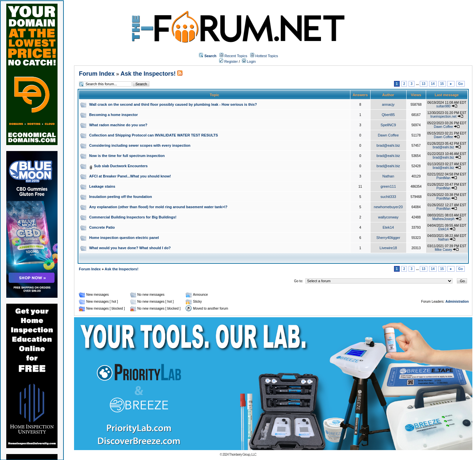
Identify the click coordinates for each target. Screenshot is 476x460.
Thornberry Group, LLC (243, 455)
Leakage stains (102, 186)
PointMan (443, 178)
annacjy (388, 104)
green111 (388, 186)
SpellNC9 (388, 125)
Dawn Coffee (444, 127)
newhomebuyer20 (388, 207)
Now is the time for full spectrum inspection (127, 156)
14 (433, 84)
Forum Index (97, 74)
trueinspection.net (443, 116)
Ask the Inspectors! (148, 74)
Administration (457, 302)
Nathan (388, 176)
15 (442, 84)
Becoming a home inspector (114, 115)
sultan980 (443, 106)
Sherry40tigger (388, 238)
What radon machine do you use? (118, 125)
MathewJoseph (443, 219)
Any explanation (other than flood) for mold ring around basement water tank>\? (158, 207)
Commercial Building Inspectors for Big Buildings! (133, 217)
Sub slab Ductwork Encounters (121, 166)
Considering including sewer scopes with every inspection (140, 145)
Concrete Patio (102, 227)
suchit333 (388, 197)
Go (460, 84)
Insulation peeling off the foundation (121, 197)
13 (424, 84)
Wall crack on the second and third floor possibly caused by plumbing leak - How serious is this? (173, 104)
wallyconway (388, 217)
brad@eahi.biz (388, 145)
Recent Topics (236, 56)
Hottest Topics (267, 56)
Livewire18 (388, 248)
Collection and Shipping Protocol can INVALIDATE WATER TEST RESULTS (154, 135)
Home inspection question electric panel (124, 238)
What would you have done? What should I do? (130, 248)
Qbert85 (388, 115)
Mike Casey (443, 250)
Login (249, 61)
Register (228, 61)
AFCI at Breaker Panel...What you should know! (130, 176)
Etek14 (388, 227)
